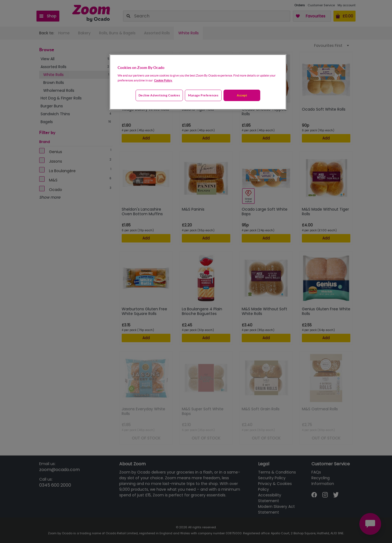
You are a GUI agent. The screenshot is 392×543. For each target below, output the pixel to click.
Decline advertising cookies (159, 95)
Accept (242, 95)
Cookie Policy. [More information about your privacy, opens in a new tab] (163, 80)
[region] (198, 82)
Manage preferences (203, 95)
